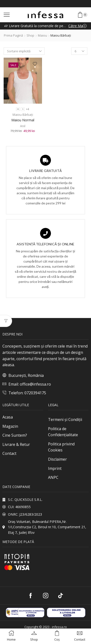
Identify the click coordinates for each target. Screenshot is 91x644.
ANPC (53, 477)
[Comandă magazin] (24, 51)
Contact (9, 453)
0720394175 (35, 393)
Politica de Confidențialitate (63, 432)
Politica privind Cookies (61, 447)
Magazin (10, 426)
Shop (30, 35)
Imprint (55, 468)
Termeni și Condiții (65, 419)
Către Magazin (77, 26)
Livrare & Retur (16, 444)
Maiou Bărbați (23, 115)
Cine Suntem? (15, 435)
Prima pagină (13, 35)
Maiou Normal (23, 120)
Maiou (42, 35)
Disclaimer (57, 459)
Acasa (8, 417)
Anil (23, 126)
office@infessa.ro (35, 384)
